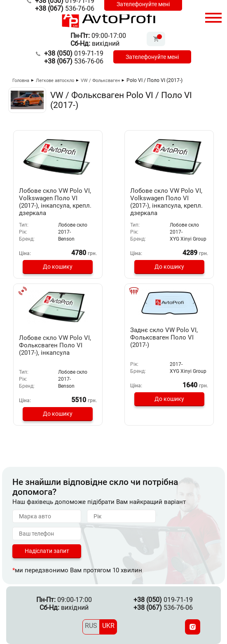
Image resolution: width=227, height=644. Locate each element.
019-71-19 (74, 53)
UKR (108, 626)
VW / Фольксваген (100, 81)
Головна (21, 81)
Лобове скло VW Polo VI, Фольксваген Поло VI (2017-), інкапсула (55, 345)
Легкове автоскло (55, 81)
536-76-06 (65, 8)
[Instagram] (193, 627)
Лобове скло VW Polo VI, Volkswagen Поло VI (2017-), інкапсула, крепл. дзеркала (55, 202)
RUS (91, 626)
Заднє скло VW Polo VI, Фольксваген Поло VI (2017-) (164, 337)
